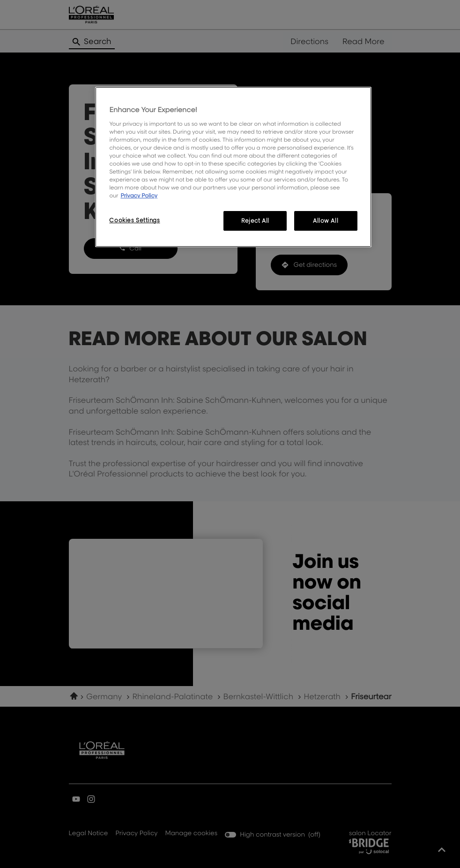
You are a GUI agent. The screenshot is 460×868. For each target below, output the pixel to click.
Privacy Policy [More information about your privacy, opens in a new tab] (139, 195)
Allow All (326, 221)
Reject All (255, 221)
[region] (233, 167)
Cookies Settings (134, 220)
